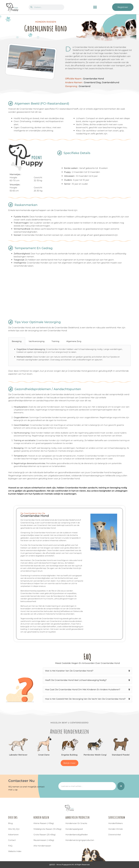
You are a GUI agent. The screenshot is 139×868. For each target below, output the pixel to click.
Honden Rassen (41, 817)
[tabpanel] (69, 356)
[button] (95, 7)
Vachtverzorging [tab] (37, 341)
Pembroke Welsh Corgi (95, 755)
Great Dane (44, 755)
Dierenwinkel (115, 835)
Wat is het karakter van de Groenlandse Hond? (69, 671)
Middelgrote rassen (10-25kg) (48, 829)
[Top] (6, 851)
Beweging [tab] (17, 341)
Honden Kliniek (116, 829)
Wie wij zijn (14, 829)
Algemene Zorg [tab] (74, 341)
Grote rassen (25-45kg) (45, 835)
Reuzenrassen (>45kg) (44, 840)
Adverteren (13, 835)
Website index (15, 851)
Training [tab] (55, 341)
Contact (12, 840)
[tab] (88, 341)
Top (6, 854)
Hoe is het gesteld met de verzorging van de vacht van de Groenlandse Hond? (85, 699)
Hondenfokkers (116, 823)
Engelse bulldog (69, 755)
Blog (10, 823)
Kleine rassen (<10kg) (44, 823)
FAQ (10, 846)
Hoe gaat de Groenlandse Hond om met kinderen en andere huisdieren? (83, 689)
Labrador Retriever (18, 755)
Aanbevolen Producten (78, 817)
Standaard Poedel (121, 755)
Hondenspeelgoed (74, 829)
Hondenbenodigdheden (77, 835)
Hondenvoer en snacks (76, 823)
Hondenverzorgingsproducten (80, 840)
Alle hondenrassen (42, 846)
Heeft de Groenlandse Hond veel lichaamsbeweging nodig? (76, 680)
